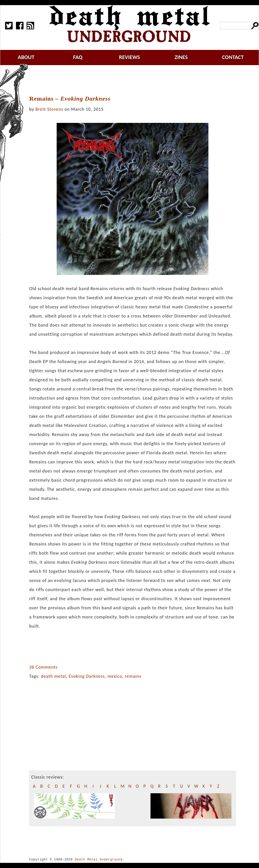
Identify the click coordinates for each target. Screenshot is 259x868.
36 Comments (43, 667)
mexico (115, 676)
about (26, 57)
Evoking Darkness (87, 676)
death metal (53, 676)
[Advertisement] (136, 80)
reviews (130, 57)
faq (78, 57)
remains (133, 676)
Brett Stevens (49, 109)
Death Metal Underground (99, 860)
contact (233, 57)
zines (181, 57)
